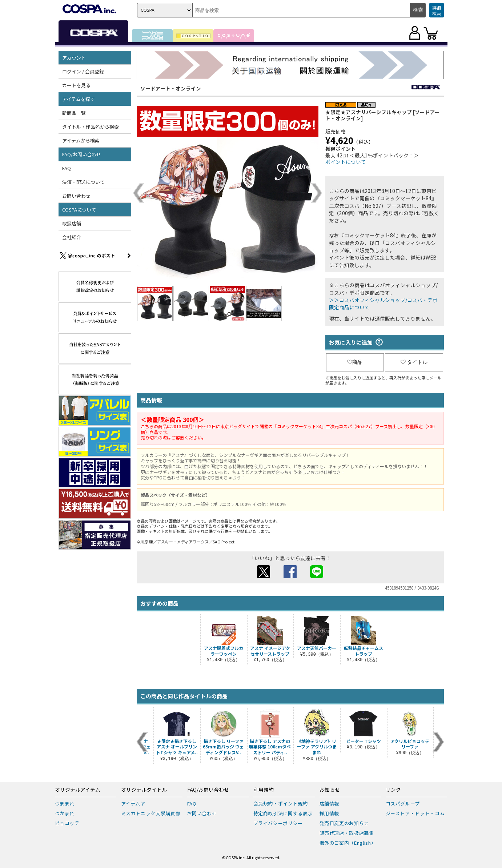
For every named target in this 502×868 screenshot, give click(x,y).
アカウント (74, 58)
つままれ (65, 803)
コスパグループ (403, 803)
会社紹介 (72, 237)
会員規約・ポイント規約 (281, 803)
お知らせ (330, 790)
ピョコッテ (67, 823)
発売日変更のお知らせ (344, 823)
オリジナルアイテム (78, 790)
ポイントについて (346, 162)
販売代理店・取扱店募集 (347, 833)
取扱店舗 (72, 223)
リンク (393, 790)
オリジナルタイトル (144, 790)
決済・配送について (83, 182)
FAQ (67, 168)
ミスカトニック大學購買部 (151, 813)
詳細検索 (437, 10)
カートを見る (76, 85)
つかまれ (65, 813)
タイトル (414, 362)
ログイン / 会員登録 (83, 71)
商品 (355, 362)
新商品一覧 (74, 113)
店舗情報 (330, 803)
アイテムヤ (133, 803)
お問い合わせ (76, 196)
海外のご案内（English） (348, 843)
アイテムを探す (79, 99)
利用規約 (264, 790)
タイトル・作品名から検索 (91, 127)
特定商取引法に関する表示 (283, 813)
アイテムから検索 (81, 140)
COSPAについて (79, 210)
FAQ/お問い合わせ (82, 154)
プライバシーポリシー (278, 823)
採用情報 (330, 813)
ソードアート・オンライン (171, 88)
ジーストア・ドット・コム (415, 813)
